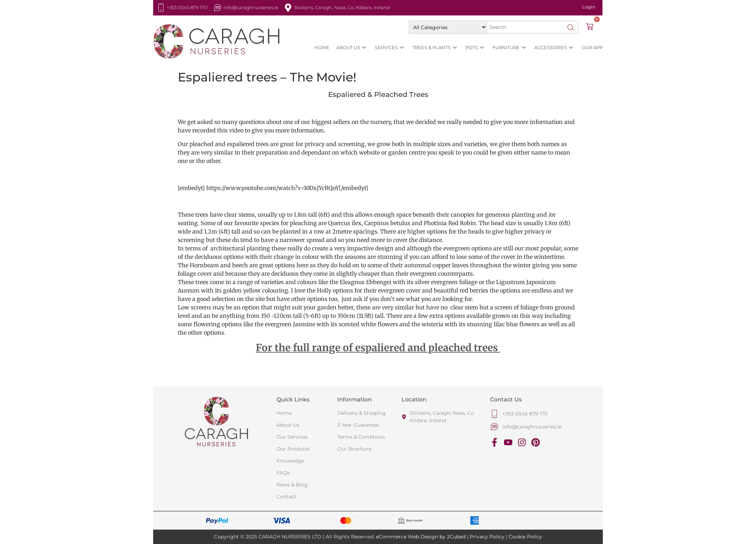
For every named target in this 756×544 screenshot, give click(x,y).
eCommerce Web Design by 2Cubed (421, 537)
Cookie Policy (525, 537)
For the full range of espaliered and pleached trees (378, 348)
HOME (322, 47)
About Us (351, 48)
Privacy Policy (487, 537)
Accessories (554, 48)
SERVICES (389, 48)
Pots (475, 48)
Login (589, 7)
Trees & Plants (435, 48)
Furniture (509, 48)
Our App (592, 47)
